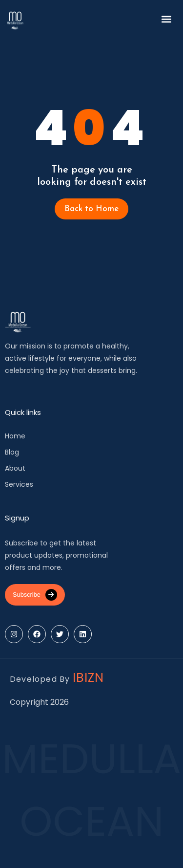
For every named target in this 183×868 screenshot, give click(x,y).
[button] (167, 19)
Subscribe (35, 595)
